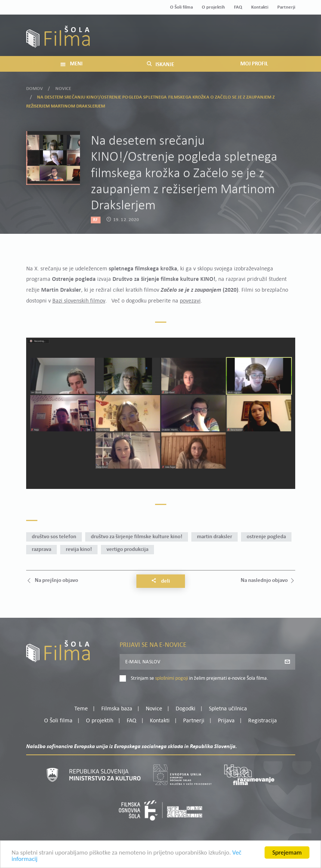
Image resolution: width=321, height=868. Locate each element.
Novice (63, 85)
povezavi (190, 301)
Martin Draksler (214, 537)
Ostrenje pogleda (266, 537)
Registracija (283, 41)
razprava (41, 550)
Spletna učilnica (228, 709)
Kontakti (260, 7)
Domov (35, 85)
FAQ (238, 7)
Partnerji (286, 7)
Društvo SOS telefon (54, 537)
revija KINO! (79, 550)
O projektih (213, 7)
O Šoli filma (181, 7)
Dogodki (186, 709)
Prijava (248, 41)
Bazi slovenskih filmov (79, 301)
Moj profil (256, 31)
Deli (161, 581)
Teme (81, 709)
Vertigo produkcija (127, 550)
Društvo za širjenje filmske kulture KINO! (137, 537)
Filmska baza (117, 709)
